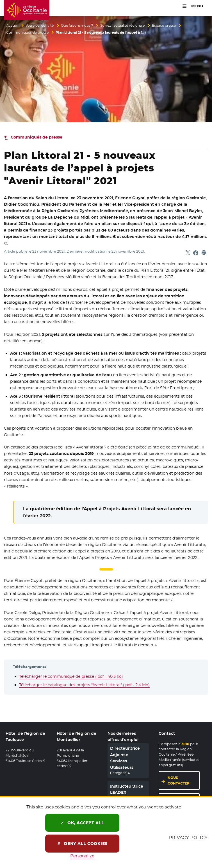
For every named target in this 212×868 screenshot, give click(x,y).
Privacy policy (188, 838)
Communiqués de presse (27, 33)
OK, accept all (82, 823)
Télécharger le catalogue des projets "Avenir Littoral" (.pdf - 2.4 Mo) (84, 685)
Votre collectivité (40, 26)
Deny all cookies (82, 844)
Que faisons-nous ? (77, 26)
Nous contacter (179, 780)
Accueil (12, 26)
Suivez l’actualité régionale (122, 26)
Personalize (82, 856)
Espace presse (164, 26)
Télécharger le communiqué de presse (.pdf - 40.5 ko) (71, 676)
